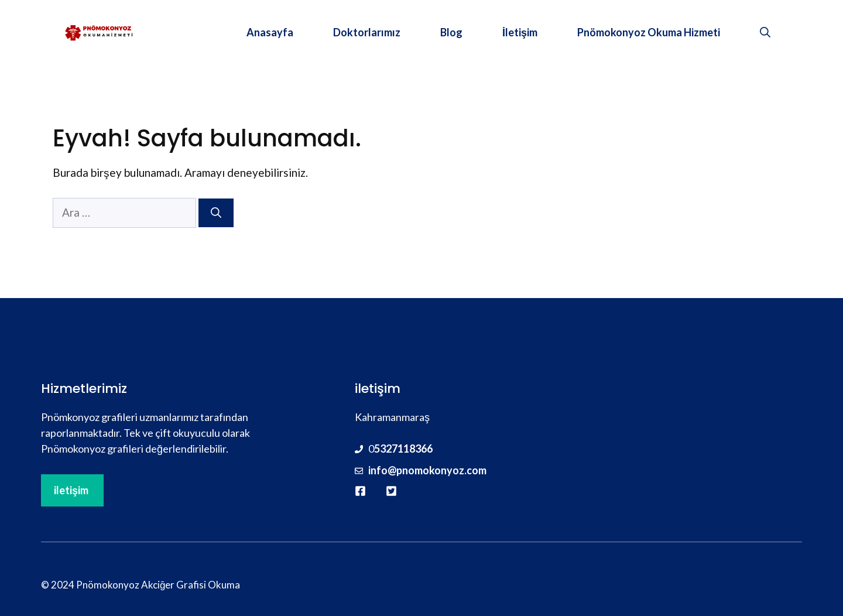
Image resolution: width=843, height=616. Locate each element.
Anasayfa (270, 32)
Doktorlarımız (367, 32)
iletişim (71, 490)
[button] (765, 32)
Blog (451, 32)
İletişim (520, 32)
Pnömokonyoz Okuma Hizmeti (649, 32)
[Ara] (216, 213)
